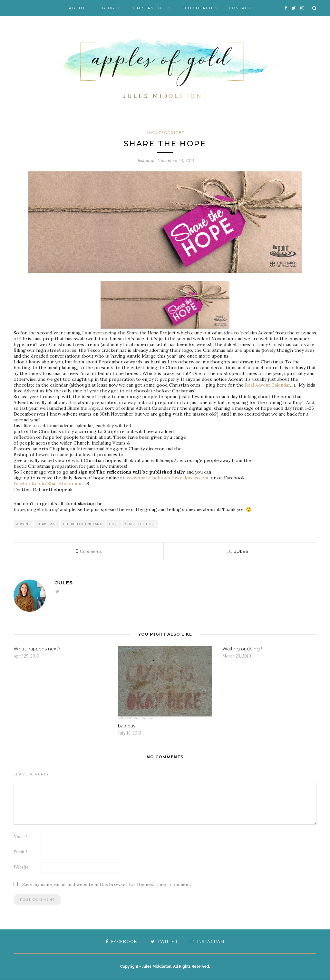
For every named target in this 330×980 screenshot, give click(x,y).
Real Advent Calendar (267, 385)
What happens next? (37, 649)
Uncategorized (165, 133)
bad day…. (129, 726)
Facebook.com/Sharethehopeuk (49, 484)
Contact (240, 8)
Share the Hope (141, 524)
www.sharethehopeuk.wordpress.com (167, 478)
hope (114, 524)
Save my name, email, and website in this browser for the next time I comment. (107, 885)
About (77, 8)
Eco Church (198, 8)
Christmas (47, 524)
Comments (89, 552)
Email (21, 852)
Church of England (83, 524)
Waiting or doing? (242, 649)
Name (21, 837)
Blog (108, 8)
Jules (242, 552)
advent (23, 524)
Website (21, 867)
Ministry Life (149, 8)
